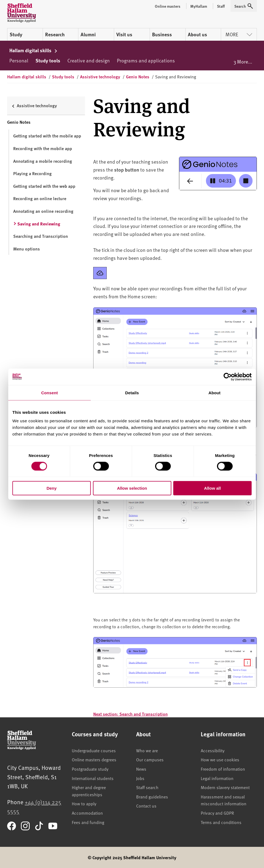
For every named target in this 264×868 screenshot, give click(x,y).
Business (162, 34)
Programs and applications (146, 60)
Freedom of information (223, 769)
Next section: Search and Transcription (130, 714)
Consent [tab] (50, 392)
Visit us (124, 34)
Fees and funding (88, 822)
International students (93, 778)
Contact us (146, 806)
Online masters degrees (94, 759)
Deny (52, 488)
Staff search (147, 787)
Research (55, 34)
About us (197, 34)
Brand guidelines (152, 797)
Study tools (48, 60)
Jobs (140, 778)
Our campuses (150, 759)
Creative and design (89, 60)
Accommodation (87, 813)
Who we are (147, 750)
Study (16, 34)
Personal (19, 60)
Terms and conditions (221, 822)
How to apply (84, 803)
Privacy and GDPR (217, 813)
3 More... (243, 61)
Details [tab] (132, 392)
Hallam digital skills (33, 50)
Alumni (88, 34)
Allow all (212, 488)
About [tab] (215, 392)
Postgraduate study (90, 769)
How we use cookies (220, 759)
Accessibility (213, 750)
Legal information (217, 778)
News (141, 769)
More (239, 34)
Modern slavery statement (225, 787)
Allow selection (132, 488)
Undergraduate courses (94, 750)
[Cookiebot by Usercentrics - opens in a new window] (228, 377)
